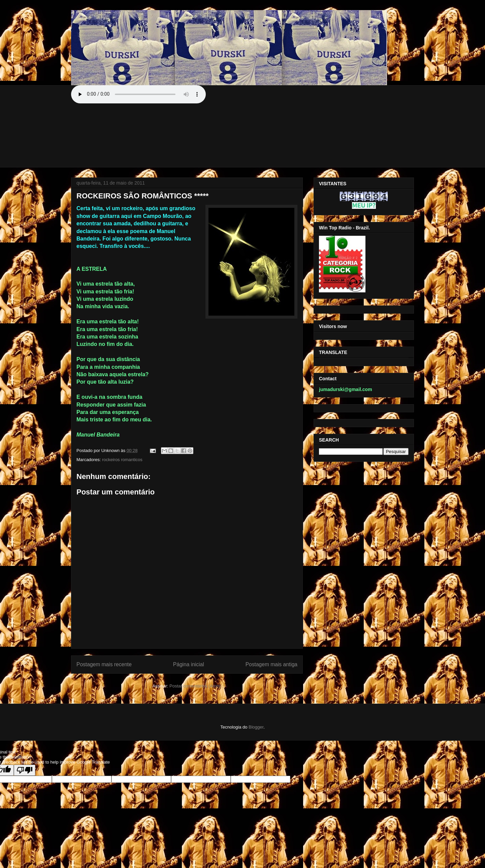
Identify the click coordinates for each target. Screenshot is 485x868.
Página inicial (189, 664)
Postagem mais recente (104, 664)
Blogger (256, 727)
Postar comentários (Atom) (196, 686)
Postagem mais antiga (271, 664)
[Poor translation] (25, 770)
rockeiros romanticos (122, 460)
